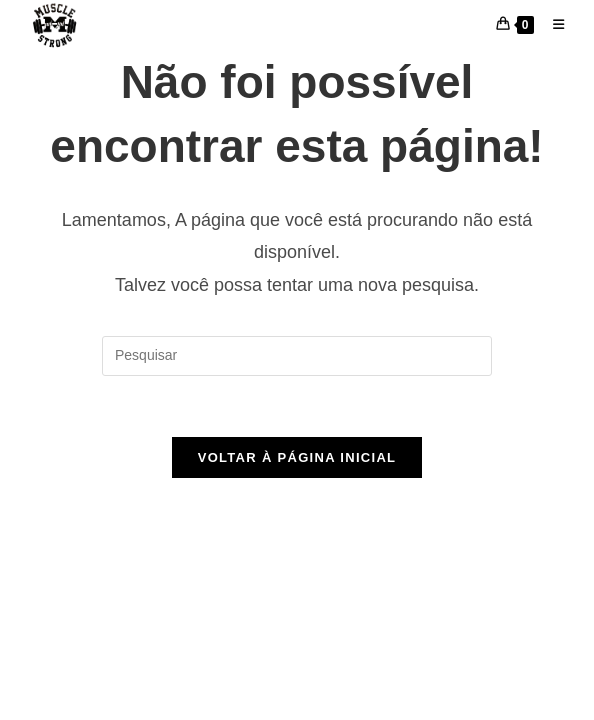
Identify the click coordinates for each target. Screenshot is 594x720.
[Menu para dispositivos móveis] (551, 24)
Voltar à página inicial (297, 457)
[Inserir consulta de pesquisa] (297, 356)
